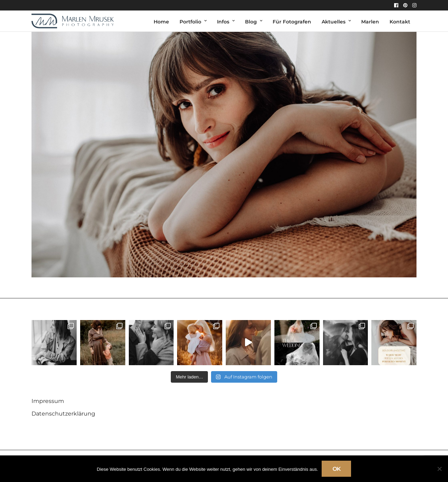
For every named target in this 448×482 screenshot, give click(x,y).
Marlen (370, 22)
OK (337, 469)
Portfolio (190, 22)
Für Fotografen (292, 22)
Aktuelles (334, 22)
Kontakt (400, 22)
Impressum (48, 401)
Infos (223, 22)
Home (161, 22)
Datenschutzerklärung (63, 414)
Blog (251, 22)
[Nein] (439, 469)
